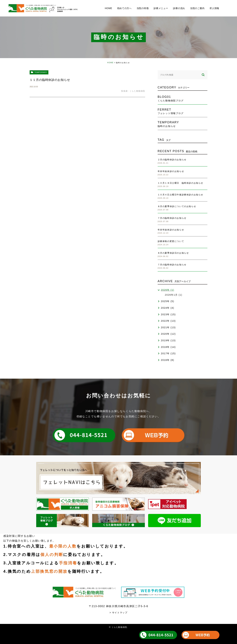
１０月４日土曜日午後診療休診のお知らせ (180, 195)
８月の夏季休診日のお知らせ (173, 253)
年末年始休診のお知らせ (171, 171)
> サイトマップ (119, 613)
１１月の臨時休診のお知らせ (50, 80)
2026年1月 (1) (174, 295)
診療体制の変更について (171, 241)
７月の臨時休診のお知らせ (172, 218)
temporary (41, 72)
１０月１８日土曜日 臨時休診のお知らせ (180, 183)
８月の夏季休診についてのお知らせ (177, 206)
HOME (110, 63)
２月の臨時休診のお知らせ (172, 160)
